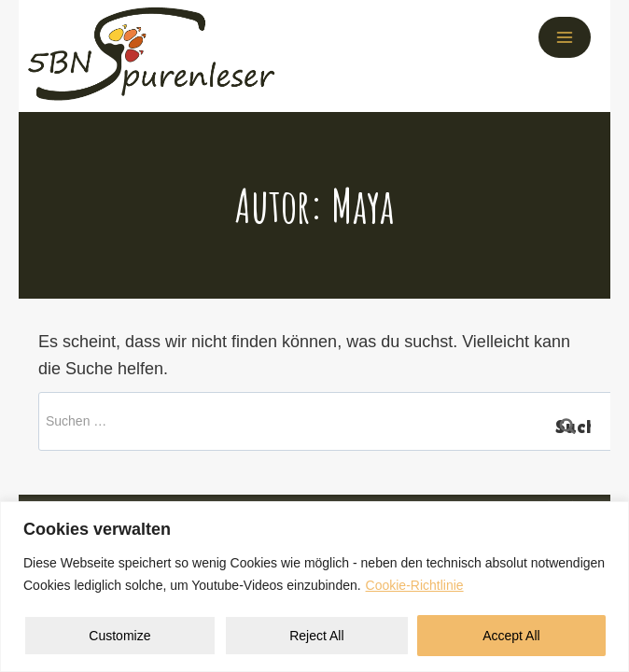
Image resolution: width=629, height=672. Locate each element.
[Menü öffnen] (565, 37)
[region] (314, 587)
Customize (119, 636)
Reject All (316, 636)
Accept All (511, 636)
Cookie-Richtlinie (415, 585)
